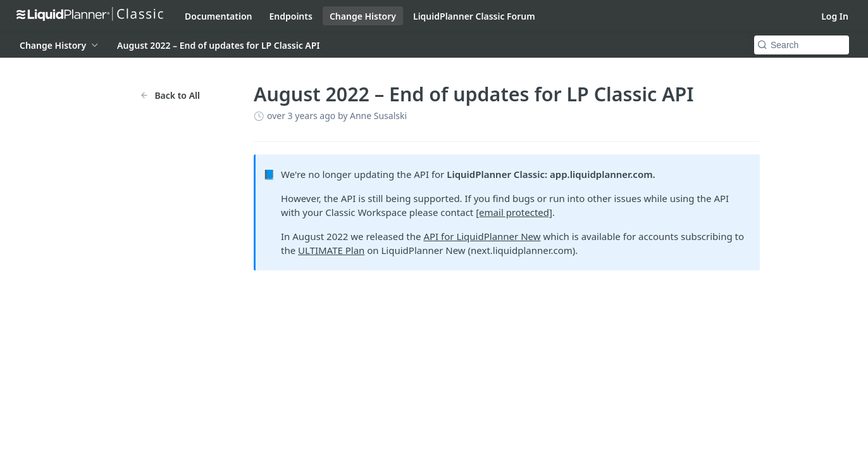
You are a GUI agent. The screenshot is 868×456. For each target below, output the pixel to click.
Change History (363, 16)
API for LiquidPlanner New (482, 236)
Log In (835, 16)
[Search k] (802, 45)
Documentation (219, 16)
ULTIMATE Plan (331, 250)
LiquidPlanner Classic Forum (474, 16)
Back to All (170, 95)
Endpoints (291, 16)
